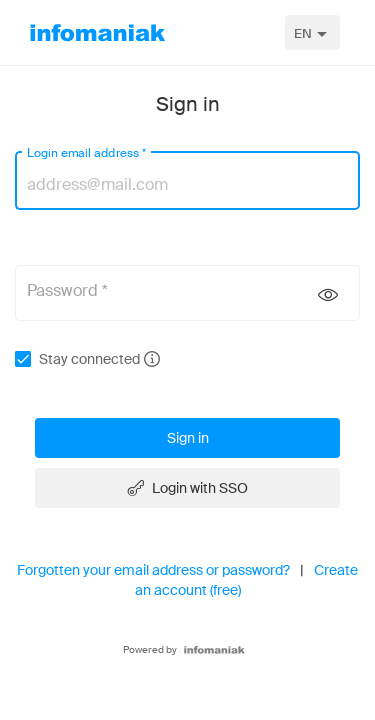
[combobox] (312, 32)
